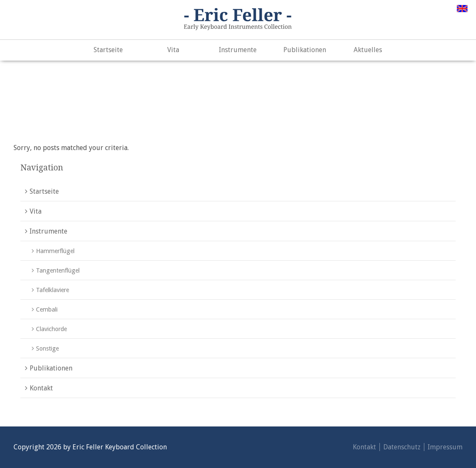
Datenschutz (402, 447)
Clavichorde (51, 329)
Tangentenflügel (58, 270)
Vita (173, 50)
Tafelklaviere (53, 290)
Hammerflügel (55, 251)
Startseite (108, 50)
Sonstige (47, 348)
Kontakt (41, 388)
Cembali (47, 309)
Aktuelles (368, 50)
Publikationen (305, 50)
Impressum (445, 447)
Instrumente (238, 50)
